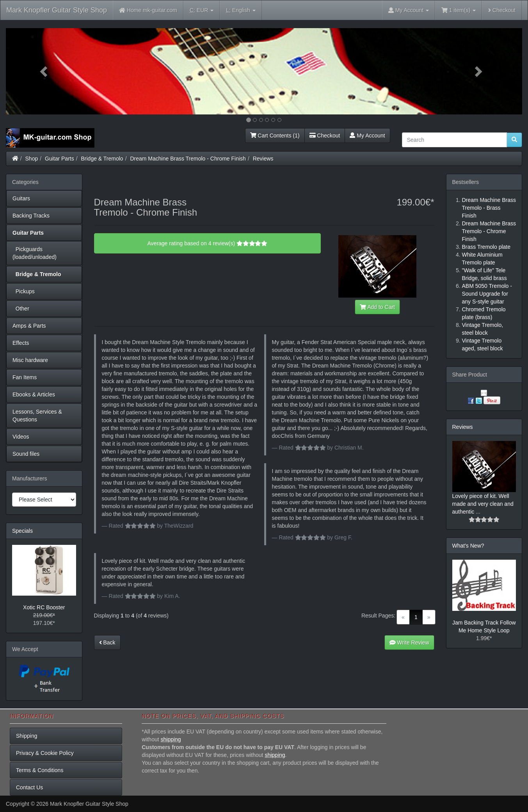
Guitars (21, 198)
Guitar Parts (60, 159)
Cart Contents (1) (275, 136)
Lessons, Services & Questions (37, 416)
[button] (44, 71)
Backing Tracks (31, 216)
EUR (202, 10)
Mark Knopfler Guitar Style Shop (57, 10)
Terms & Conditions (40, 770)
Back (107, 642)
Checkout (502, 10)
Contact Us (29, 787)
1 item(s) (459, 10)
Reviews (263, 159)
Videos (21, 437)
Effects (21, 343)
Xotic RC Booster (44, 607)
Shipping (27, 736)
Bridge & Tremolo (102, 159)
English (241, 10)
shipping (171, 739)
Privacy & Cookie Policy (45, 753)
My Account (367, 136)
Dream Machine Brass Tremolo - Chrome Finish (188, 159)
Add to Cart (377, 307)
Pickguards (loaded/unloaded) (35, 253)
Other (21, 309)
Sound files (26, 454)
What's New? (468, 546)
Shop (32, 159)
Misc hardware (30, 360)
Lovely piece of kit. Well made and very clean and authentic (483, 504)
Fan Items (25, 377)
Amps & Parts (29, 326)
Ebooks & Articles (34, 394)
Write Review (409, 642)
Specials (22, 531)
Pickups (24, 291)
